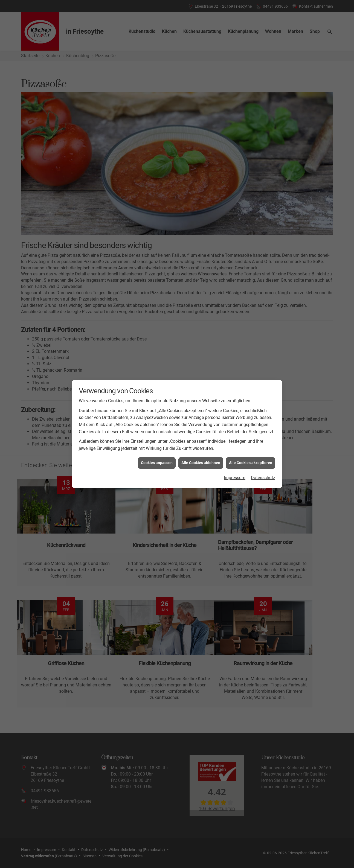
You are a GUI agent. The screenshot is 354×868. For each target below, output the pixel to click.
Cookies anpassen (157, 463)
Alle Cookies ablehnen (201, 463)
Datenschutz (263, 478)
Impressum (235, 478)
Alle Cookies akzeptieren (251, 463)
